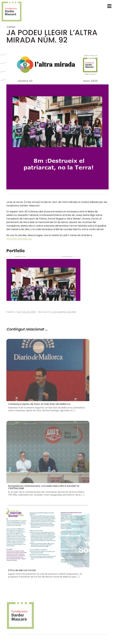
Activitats (11, 27)
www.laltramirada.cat (19, 239)
